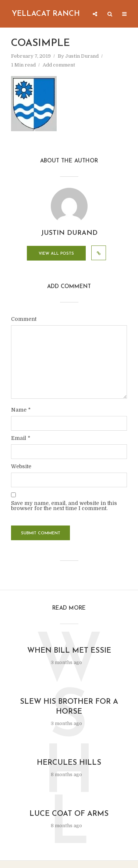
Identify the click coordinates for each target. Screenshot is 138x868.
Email (21, 438)
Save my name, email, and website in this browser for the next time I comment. (64, 506)
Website (21, 466)
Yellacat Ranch (46, 14)
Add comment (59, 65)
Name (21, 410)
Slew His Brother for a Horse (69, 707)
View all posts (56, 254)
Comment (24, 319)
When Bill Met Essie (69, 651)
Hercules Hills (69, 763)
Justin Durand (82, 56)
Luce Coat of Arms (69, 814)
